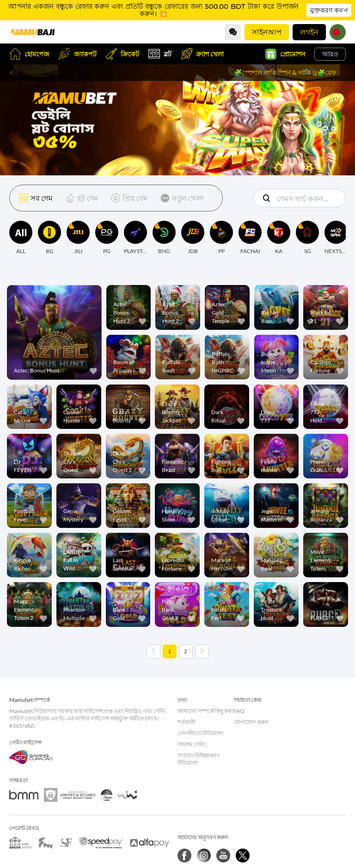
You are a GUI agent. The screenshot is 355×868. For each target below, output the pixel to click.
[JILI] (78, 238)
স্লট (160, 54)
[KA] (279, 238)
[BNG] (164, 238)
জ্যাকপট (78, 54)
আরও (330, 54)
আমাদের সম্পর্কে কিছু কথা (205, 711)
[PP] (221, 238)
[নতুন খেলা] (180, 198)
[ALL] (21, 238)
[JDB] (193, 238)
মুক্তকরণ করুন (329, 10)
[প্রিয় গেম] (127, 198)
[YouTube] (223, 856)
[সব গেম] (36, 198)
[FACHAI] (250, 238)
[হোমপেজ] (32, 32)
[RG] (49, 238)
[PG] (107, 238)
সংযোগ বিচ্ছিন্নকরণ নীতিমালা (199, 759)
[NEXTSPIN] (336, 238)
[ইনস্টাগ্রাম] (204, 856)
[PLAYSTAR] (135, 238)
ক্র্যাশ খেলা (202, 54)
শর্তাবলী (186, 722)
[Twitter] (243, 856)
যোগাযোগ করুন (251, 722)
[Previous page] (153, 651)
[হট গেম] (80, 198)
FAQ (239, 711)
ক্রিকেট (122, 54)
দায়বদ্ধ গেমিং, (193, 744)
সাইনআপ (267, 32)
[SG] (307, 238)
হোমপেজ (29, 54)
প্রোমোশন (285, 54)
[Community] (233, 32)
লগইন (309, 32)
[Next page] (202, 651)
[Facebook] (184, 856)
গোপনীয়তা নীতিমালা (200, 733)
